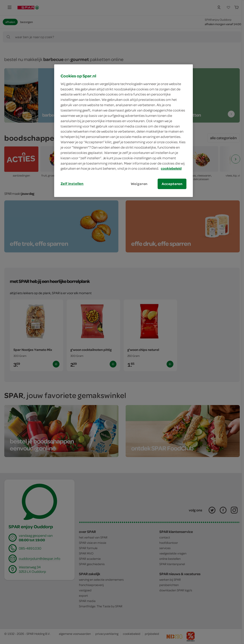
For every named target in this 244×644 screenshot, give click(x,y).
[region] (123, 131)
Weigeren (139, 184)
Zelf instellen (72, 184)
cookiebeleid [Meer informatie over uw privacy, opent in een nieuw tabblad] (171, 168)
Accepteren (172, 184)
